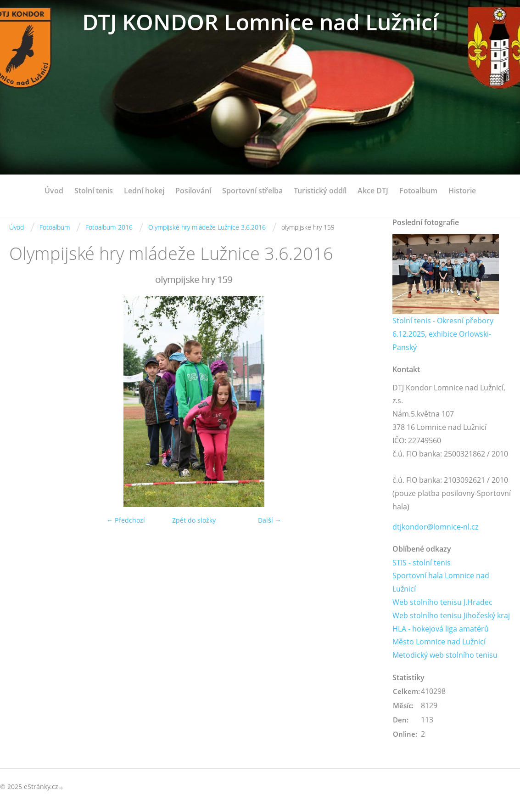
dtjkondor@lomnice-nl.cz (435, 527)
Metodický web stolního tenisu (445, 655)
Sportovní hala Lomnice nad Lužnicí (441, 582)
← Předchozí (126, 520)
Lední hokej (144, 191)
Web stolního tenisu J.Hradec (442, 602)
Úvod (54, 191)
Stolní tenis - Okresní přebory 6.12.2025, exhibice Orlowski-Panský (443, 334)
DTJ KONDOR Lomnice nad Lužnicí (260, 22)
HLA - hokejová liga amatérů (441, 629)
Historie (462, 191)
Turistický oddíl (320, 191)
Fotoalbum (418, 191)
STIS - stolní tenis (422, 563)
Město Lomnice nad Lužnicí (439, 642)
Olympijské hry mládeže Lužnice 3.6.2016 (207, 227)
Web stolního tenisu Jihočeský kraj (451, 615)
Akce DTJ (373, 191)
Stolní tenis (94, 191)
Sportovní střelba (252, 191)
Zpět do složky (194, 520)
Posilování (193, 191)
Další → (270, 520)
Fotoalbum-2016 (109, 227)
